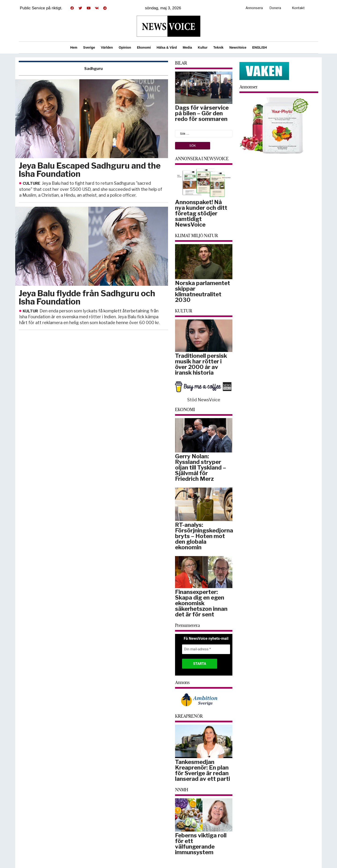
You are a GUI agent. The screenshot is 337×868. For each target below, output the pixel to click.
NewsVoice (238, 47)
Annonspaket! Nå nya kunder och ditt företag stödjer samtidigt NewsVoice (201, 213)
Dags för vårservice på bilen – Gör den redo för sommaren (202, 113)
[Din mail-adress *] (206, 649)
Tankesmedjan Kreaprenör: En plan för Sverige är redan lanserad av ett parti (203, 770)
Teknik (218, 47)
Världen (107, 47)
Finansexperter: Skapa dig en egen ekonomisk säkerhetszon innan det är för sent (201, 603)
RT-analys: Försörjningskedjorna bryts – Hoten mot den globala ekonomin (204, 536)
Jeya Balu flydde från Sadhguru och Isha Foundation (87, 297)
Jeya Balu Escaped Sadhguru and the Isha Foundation (90, 170)
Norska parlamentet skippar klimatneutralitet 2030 (203, 291)
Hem (74, 47)
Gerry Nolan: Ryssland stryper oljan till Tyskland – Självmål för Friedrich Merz (201, 468)
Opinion (125, 47)
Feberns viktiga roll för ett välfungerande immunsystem (201, 844)
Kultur (203, 47)
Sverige (89, 47)
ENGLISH (260, 47)
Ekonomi (144, 47)
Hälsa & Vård (167, 47)
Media (187, 47)
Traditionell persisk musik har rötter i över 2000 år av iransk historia (201, 364)
